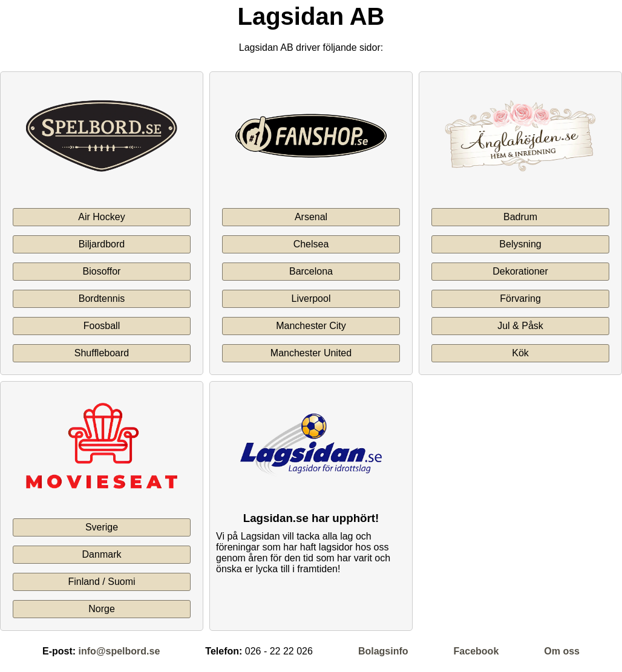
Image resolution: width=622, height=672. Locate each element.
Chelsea (311, 244)
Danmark (102, 554)
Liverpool (311, 298)
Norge (102, 609)
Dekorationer (520, 271)
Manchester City (311, 326)
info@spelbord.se (119, 651)
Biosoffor (102, 271)
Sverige (102, 527)
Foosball (102, 326)
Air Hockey (101, 217)
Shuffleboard (102, 353)
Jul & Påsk (520, 326)
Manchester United (311, 353)
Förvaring (520, 298)
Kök (520, 353)
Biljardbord (102, 244)
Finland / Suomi (101, 582)
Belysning (520, 244)
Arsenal (311, 217)
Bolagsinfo (383, 651)
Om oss (562, 651)
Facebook (476, 651)
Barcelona (311, 271)
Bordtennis (102, 298)
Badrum (520, 217)
